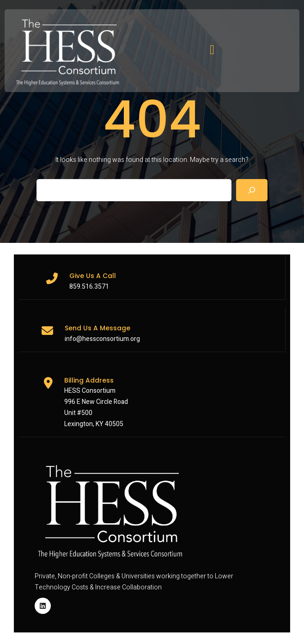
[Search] (252, 190)
